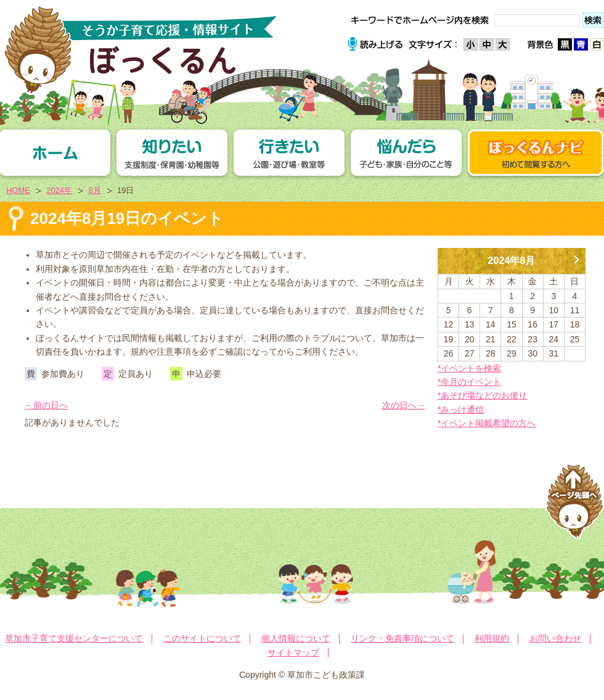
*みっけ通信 (461, 410)
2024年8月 (512, 260)
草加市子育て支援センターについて (74, 638)
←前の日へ (46, 405)
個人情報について (296, 638)
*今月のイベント (469, 382)
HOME (18, 190)
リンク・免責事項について (402, 638)
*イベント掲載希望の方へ (487, 423)
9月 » (576, 255)
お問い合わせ (555, 638)
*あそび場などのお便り (482, 395)
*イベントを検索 (469, 368)
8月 (94, 190)
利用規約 (492, 638)
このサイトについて (202, 638)
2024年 (59, 190)
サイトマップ (293, 653)
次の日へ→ (404, 405)
